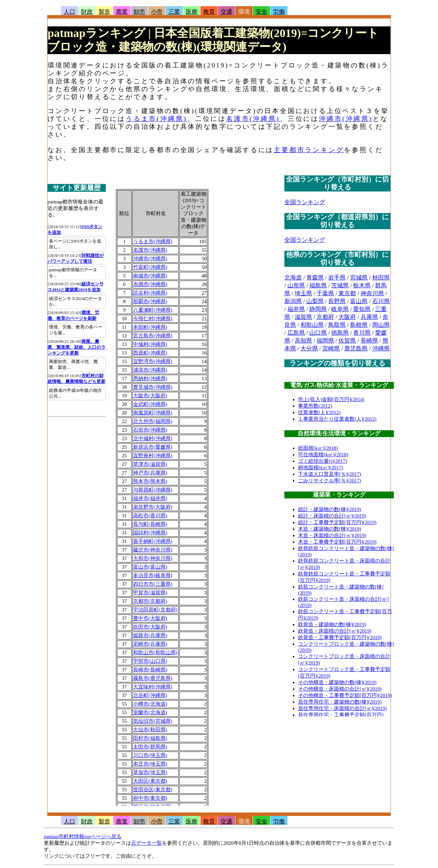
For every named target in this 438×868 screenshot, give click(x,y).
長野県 (337, 301)
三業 (174, 12)
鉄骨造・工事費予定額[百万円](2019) (340, 637)
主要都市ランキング (309, 150)
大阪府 (347, 317)
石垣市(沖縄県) (150, 430)
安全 (261, 12)
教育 (209, 12)
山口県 (318, 333)
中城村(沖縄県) (150, 344)
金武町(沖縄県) (150, 404)
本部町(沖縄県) (150, 327)
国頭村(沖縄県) (150, 533)
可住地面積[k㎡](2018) (323, 455)
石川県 (381, 301)
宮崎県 (331, 349)
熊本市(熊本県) (150, 481)
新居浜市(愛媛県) (153, 447)
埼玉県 (303, 293)
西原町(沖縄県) (150, 353)
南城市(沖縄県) (150, 276)
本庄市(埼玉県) (150, 764)
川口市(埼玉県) (150, 755)
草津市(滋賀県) (150, 464)
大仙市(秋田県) (150, 730)
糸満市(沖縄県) (150, 284)
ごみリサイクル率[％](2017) (330, 481)
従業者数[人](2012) (319, 412)
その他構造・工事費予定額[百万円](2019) (345, 695)
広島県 (296, 333)
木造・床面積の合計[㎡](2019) (332, 535)
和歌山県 (312, 325)
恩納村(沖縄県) (150, 379)
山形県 (296, 286)
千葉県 (325, 293)
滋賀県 (303, 317)
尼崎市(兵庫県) (150, 644)
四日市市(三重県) (153, 584)
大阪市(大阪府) (150, 396)
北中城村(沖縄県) (153, 438)
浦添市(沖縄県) (150, 370)
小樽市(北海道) (150, 704)
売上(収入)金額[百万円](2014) (331, 399)
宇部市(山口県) (150, 661)
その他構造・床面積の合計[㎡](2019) (340, 689)
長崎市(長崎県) (150, 670)
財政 (87, 12)
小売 (157, 12)
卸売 (139, 12)
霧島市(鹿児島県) (153, 678)
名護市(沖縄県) (253, 119)
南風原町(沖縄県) (153, 413)
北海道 (293, 278)
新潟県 (293, 301)
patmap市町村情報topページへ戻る (83, 836)
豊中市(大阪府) (150, 618)
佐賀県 (347, 341)
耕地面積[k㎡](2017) (321, 468)
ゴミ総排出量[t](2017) (323, 461)
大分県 (309, 349)
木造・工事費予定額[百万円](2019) (337, 542)
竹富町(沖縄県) (150, 267)
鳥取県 (337, 325)
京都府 (325, 317)
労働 (279, 12)
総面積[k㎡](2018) (318, 448)
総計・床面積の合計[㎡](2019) (332, 516)
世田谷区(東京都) (153, 790)
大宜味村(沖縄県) (153, 687)
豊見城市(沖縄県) (153, 387)
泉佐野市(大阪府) (153, 507)
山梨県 (315, 301)
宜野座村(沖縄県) (153, 456)
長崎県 (369, 341)
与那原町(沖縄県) (153, 490)
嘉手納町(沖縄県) (153, 541)
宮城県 (359, 278)
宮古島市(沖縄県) (153, 336)
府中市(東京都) (150, 798)
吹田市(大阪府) (150, 627)
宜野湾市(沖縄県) (153, 361)
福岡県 (325, 341)
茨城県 (340, 286)
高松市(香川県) (150, 516)
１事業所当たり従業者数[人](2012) (337, 419)
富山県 (359, 301)
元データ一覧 (146, 843)
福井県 (296, 309)
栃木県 (362, 286)
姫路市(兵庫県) (150, 635)
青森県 (315, 278)
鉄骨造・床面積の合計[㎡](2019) (335, 631)
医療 (192, 12)
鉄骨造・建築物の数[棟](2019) (332, 624)
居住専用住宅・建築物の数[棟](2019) (340, 702)
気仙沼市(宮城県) (153, 721)
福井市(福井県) (150, 498)
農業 (122, 12)
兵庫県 (369, 317)
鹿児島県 (356, 349)
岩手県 (337, 278)
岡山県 (381, 325)
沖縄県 (381, 349)
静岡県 (318, 309)
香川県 (362, 333)
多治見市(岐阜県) (153, 575)
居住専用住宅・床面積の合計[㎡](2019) (342, 708)
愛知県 (362, 309)
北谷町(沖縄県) (150, 695)
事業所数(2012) (315, 406)
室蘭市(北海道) (150, 712)
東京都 (347, 293)
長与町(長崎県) (150, 524)
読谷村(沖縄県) (150, 293)
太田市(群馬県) (150, 747)
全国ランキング (305, 202)
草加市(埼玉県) (150, 772)
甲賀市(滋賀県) (150, 593)
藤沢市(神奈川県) (153, 550)
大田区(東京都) (150, 781)
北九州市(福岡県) (153, 421)
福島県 (318, 286)
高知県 (303, 341)
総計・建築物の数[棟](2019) (330, 509)
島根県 (359, 325)
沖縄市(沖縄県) (346, 119)
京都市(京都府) (150, 601)
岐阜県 (340, 309)
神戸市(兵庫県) (150, 473)
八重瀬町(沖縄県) (153, 310)
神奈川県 (372, 293)
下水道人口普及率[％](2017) (330, 474)
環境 (244, 12)
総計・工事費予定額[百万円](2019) (337, 522)
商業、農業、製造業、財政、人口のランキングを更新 (76, 347)
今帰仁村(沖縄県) (153, 319)
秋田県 (381, 278)
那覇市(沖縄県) (150, 301)
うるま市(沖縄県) (156, 119)
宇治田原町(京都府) (155, 610)
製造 (104, 12)
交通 (227, 12)
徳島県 (340, 333)
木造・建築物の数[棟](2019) (330, 529)
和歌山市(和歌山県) (155, 653)
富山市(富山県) (150, 567)
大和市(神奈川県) (153, 558)
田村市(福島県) (150, 738)
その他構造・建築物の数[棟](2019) (337, 682)
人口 (69, 12)
